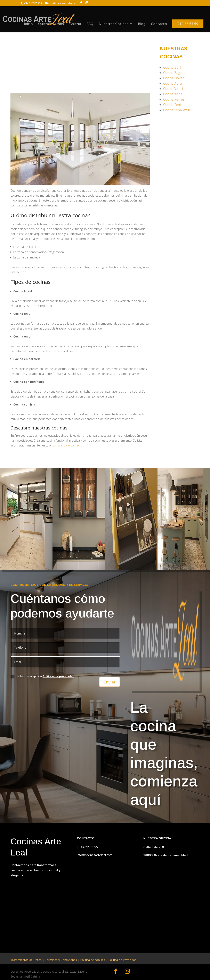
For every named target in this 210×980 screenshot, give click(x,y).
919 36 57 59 (188, 24)
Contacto (159, 24)
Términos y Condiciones (61, 960)
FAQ (90, 24)
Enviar (109, 681)
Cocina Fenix (173, 105)
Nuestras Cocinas (114, 24)
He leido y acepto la (43, 676)
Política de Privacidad (122, 960)
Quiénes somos (51, 24)
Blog (142, 24)
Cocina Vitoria (174, 89)
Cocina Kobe (173, 94)
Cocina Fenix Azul (176, 110)
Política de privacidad (59, 676)
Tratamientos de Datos (26, 960)
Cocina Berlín (173, 67)
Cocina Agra (172, 83)
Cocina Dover (173, 78)
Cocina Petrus (174, 99)
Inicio (28, 24)
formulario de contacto (67, 445)
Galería (75, 24)
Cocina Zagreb (174, 73)
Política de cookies (93, 960)
